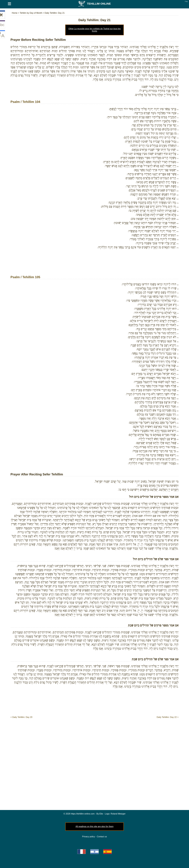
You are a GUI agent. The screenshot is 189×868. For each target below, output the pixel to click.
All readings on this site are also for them (94, 826)
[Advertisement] (94, 266)
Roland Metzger (118, 814)
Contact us (102, 837)
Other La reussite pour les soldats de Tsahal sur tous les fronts (94, 30)
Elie (101, 814)
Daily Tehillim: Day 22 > (168, 717)
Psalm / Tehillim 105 (25, 277)
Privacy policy (89, 837)
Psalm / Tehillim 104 (25, 102)
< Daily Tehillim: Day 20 (21, 717)
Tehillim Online (94, 4)
